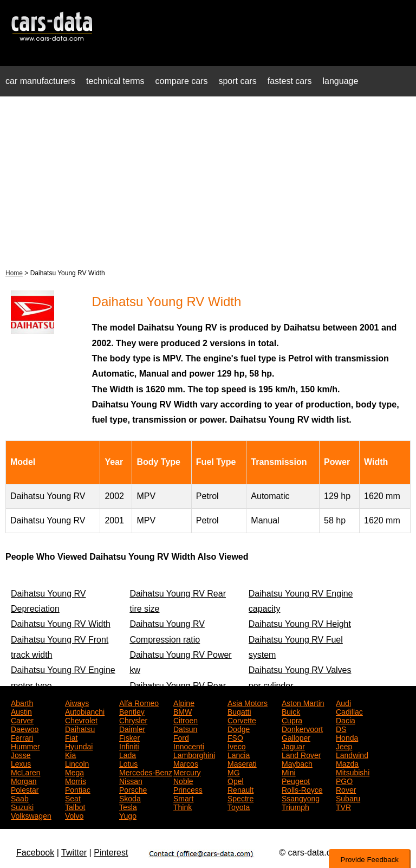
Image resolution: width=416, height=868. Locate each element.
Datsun (185, 728)
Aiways (77, 702)
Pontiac (78, 789)
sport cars (237, 81)
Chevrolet (81, 720)
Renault (240, 789)
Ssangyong (301, 798)
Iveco (236, 746)
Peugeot (296, 780)
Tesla (128, 806)
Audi (343, 702)
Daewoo (25, 728)
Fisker (129, 737)
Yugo (128, 815)
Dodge (239, 728)
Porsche (133, 789)
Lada (128, 754)
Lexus (21, 763)
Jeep (344, 746)
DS (341, 728)
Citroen (186, 720)
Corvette (242, 720)
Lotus (128, 763)
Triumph (295, 806)
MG (234, 772)
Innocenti (189, 746)
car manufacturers (40, 81)
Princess (188, 789)
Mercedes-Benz (146, 772)
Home (14, 273)
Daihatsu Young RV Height (300, 624)
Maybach (297, 763)
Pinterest (111, 853)
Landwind (352, 754)
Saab (20, 798)
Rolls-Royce (302, 789)
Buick (291, 711)
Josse (21, 754)
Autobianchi (85, 711)
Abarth (22, 702)
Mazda (347, 763)
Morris (76, 780)
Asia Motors (248, 702)
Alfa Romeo (139, 702)
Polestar (25, 789)
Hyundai (79, 746)
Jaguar (293, 746)
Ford (181, 737)
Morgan (24, 780)
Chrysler (133, 720)
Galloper (296, 737)
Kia (70, 754)
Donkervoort (302, 728)
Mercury (187, 772)
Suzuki (22, 806)
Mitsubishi (353, 772)
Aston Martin (303, 702)
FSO (235, 737)
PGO (344, 780)
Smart (183, 798)
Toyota (239, 806)
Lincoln (77, 763)
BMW (183, 711)
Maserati (242, 763)
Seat (73, 798)
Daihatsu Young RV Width (61, 624)
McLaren (25, 772)
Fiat (71, 737)
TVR (343, 806)
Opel (236, 780)
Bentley (132, 711)
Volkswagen (31, 815)
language (341, 81)
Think (183, 806)
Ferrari (22, 737)
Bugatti (239, 711)
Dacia (346, 720)
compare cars (182, 81)
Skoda (130, 798)
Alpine (184, 702)
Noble (183, 780)
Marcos (186, 763)
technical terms (115, 81)
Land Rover (301, 754)
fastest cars (290, 81)
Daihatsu (80, 728)
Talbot (75, 806)
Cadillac (349, 711)
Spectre (240, 798)
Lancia (239, 754)
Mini (289, 772)
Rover (346, 789)
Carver (22, 720)
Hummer (25, 746)
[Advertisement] (208, 181)
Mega (74, 772)
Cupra (292, 720)
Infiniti (129, 746)
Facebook (35, 853)
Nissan (131, 780)
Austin (21, 711)
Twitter (74, 853)
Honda (347, 737)
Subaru (348, 798)
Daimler (132, 728)
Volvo (74, 815)
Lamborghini (194, 754)
